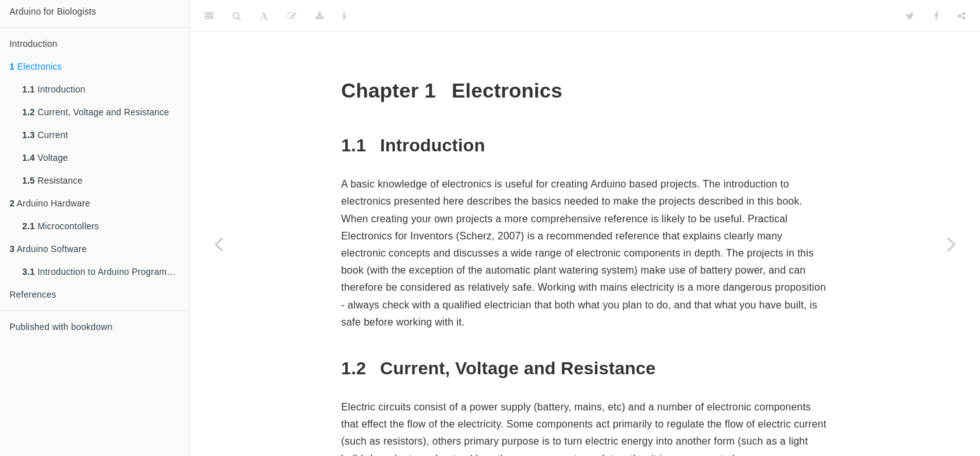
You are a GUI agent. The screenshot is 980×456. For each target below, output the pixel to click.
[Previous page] (219, 244)
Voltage (45, 158)
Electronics (36, 66)
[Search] (237, 16)
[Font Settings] (264, 16)
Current (45, 135)
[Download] (320, 16)
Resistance (52, 180)
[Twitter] (910, 16)
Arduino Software (48, 249)
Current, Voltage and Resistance (96, 112)
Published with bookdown (61, 327)
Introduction (34, 44)
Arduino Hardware (50, 203)
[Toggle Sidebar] (209, 16)
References (33, 294)
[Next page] (951, 244)
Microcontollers (60, 226)
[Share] (962, 16)
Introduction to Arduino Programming (104, 272)
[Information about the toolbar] (344, 16)
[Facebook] (936, 16)
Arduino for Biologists (53, 11)
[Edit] (292, 16)
